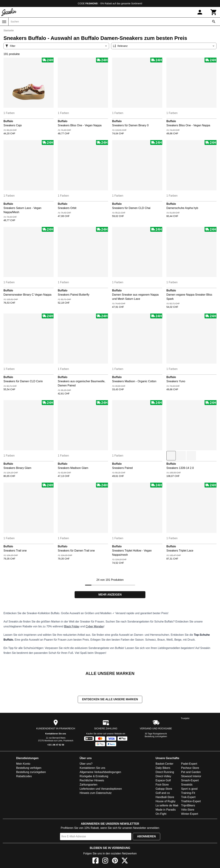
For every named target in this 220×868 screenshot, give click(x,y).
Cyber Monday (95, 626)
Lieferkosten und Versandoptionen (101, 789)
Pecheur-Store (190, 768)
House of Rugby (166, 802)
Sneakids (187, 785)
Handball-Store (165, 797)
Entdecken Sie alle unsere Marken (110, 700)
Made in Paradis (166, 810)
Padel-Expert (189, 764)
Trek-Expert (188, 797)
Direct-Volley (163, 777)
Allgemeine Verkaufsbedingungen (100, 772)
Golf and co (163, 793)
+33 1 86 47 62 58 (56, 745)
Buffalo (8, 121)
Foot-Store (162, 785)
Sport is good (189, 789)
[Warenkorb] (214, 12)
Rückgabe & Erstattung (94, 777)
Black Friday (72, 626)
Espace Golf (163, 781)
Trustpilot (185, 719)
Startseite (9, 30)
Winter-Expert (190, 814)
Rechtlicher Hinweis (92, 781)
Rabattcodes (24, 777)
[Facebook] (95, 861)
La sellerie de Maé (167, 806)
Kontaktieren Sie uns (56, 734)
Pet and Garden (191, 772)
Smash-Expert (190, 781)
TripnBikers (188, 806)
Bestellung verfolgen (29, 768)
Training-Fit (188, 793)
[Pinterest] (115, 861)
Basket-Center (165, 764)
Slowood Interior (191, 777)
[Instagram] (105, 861)
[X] (125, 861)
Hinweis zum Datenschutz (96, 793)
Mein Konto (23, 764)
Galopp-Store (164, 789)
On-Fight (161, 814)
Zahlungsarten (89, 785)
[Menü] (4, 22)
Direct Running (165, 772)
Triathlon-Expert (191, 802)
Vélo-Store (188, 810)
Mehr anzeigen (110, 595)
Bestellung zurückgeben (156, 737)
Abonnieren (146, 837)
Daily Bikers (163, 768)
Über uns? (86, 764)
